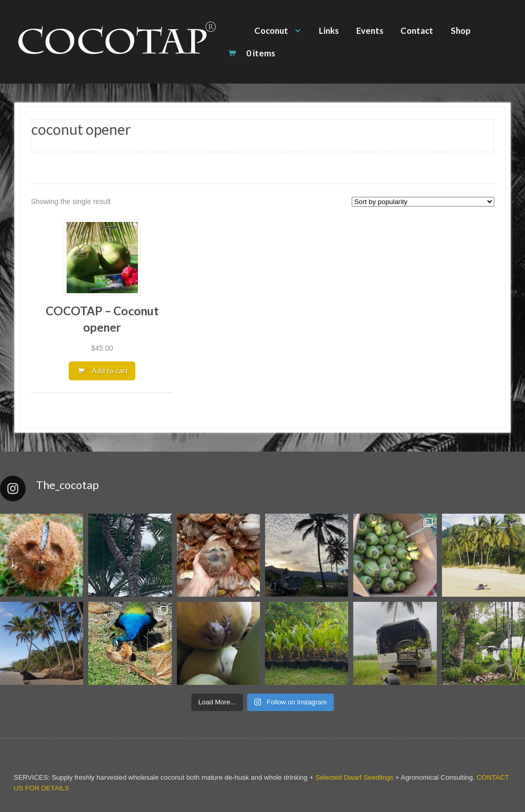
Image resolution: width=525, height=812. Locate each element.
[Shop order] (423, 202)
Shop (461, 31)
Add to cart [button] (110, 370)
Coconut (271, 31)
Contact (417, 31)
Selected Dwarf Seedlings (354, 777)
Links (329, 31)
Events (370, 31)
